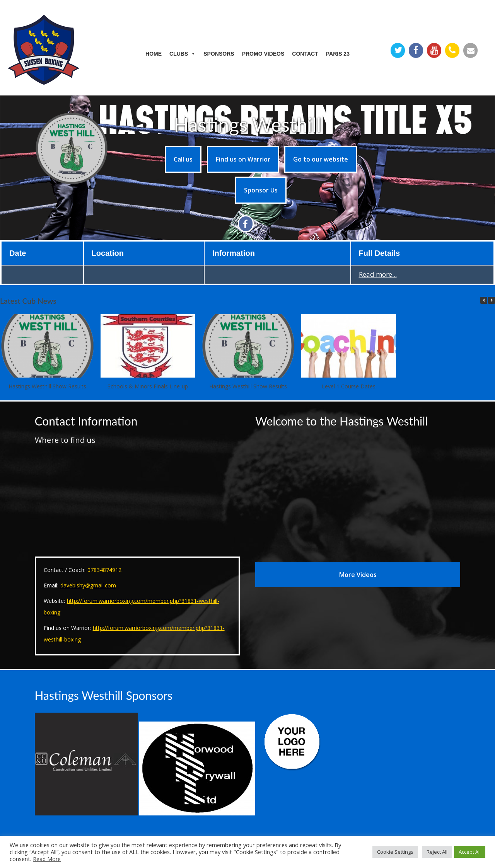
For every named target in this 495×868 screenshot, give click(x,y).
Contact (305, 54)
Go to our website (321, 159)
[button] (492, 300)
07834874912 (104, 570)
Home (154, 54)
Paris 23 (338, 54)
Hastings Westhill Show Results (47, 386)
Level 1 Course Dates (349, 386)
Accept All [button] (470, 852)
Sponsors (219, 54)
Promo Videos (263, 54)
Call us (183, 159)
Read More (47, 859)
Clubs (183, 54)
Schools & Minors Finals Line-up (148, 386)
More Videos (358, 575)
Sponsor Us (261, 190)
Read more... (378, 274)
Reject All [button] (437, 852)
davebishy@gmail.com (88, 585)
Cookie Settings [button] (395, 852)
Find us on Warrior (243, 159)
